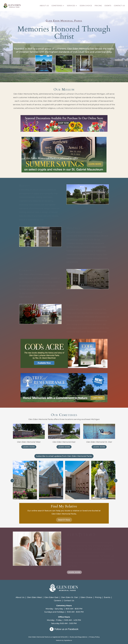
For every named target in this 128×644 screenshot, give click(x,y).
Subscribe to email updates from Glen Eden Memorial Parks (64, 456)
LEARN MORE (29, 447)
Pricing (98, 6)
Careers (58, 601)
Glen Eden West (34, 597)
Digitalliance (68, 640)
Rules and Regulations (78, 637)
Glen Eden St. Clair (70, 597)
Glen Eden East (51, 597)
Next (116, 481)
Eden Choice (86, 6)
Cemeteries (57, 6)
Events (108, 6)
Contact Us (119, 6)
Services (71, 6)
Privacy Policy (94, 637)
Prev (12, 481)
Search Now (64, 520)
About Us (44, 6)
